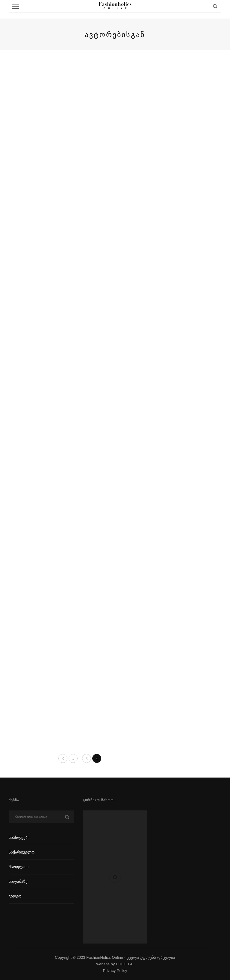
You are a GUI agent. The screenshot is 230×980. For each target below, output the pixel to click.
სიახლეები (19, 838)
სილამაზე (18, 881)
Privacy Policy (115, 971)
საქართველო (22, 852)
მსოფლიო (19, 867)
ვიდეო (15, 896)
